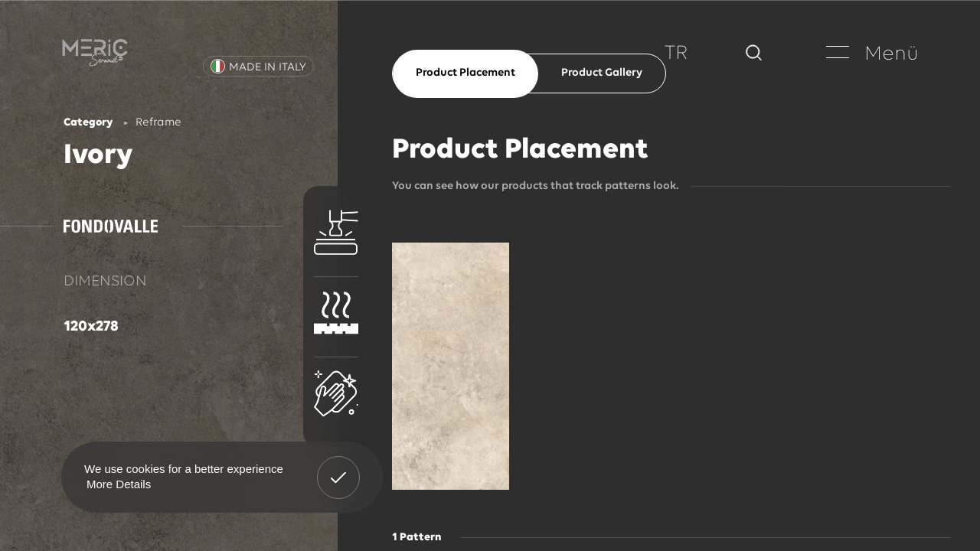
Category (88, 123)
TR (676, 54)
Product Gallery (602, 73)
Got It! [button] (338, 466)
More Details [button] (119, 484)
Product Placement (465, 73)
